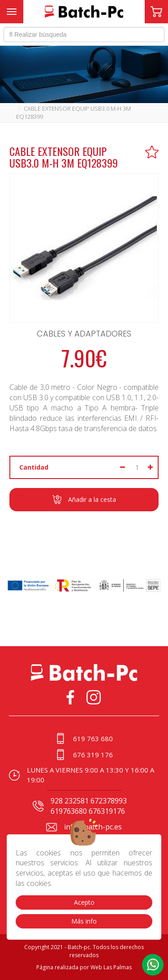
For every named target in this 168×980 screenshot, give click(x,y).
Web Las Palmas (111, 967)
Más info (84, 921)
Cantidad (34, 467)
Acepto (84, 902)
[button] (153, 965)
